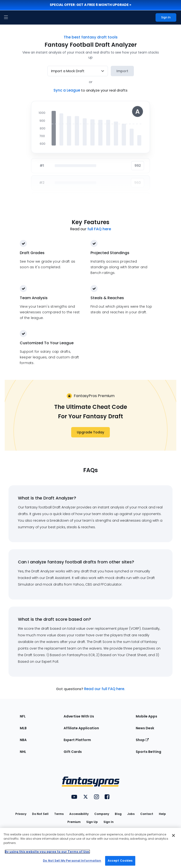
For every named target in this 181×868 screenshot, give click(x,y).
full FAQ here (99, 229)
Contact (147, 814)
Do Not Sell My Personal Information (72, 861)
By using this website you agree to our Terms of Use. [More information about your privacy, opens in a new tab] (47, 852)
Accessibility (79, 814)
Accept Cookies (120, 861)
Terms (59, 814)
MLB (23, 728)
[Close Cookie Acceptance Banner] (173, 835)
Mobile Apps (146, 716)
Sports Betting (148, 752)
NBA (23, 740)
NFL (23, 716)
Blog (118, 814)
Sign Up (92, 822)
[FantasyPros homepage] (16, 17)
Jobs (131, 814)
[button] (6, 17)
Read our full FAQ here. (105, 689)
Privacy (21, 814)
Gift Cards (73, 752)
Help (162, 814)
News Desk (145, 728)
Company (102, 814)
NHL (23, 752)
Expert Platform (77, 740)
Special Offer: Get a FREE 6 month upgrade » (90, 5)
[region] (90, 848)
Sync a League (67, 90)
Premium (74, 822)
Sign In (109, 822)
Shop (142, 740)
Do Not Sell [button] (40, 814)
